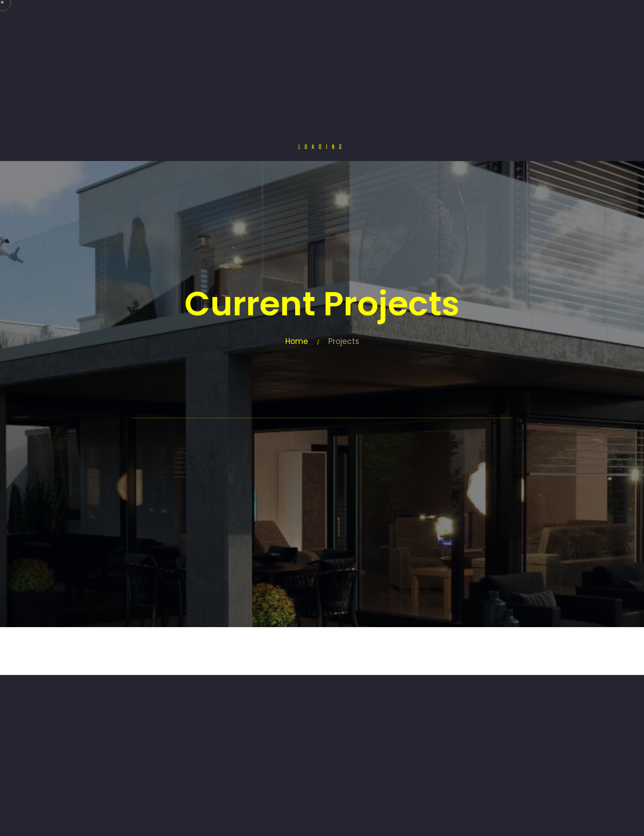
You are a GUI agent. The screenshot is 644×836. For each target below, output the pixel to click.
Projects (344, 341)
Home (297, 341)
